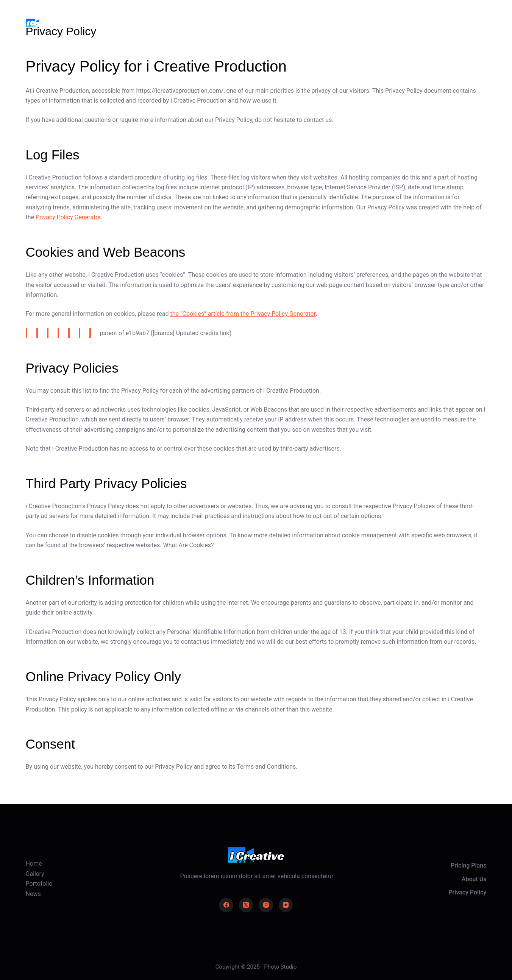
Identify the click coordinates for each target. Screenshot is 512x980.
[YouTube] (286, 905)
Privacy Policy (467, 892)
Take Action (463, 22)
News (324, 23)
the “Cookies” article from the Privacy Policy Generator (243, 314)
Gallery (231, 23)
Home (188, 23)
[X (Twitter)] (246, 905)
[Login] (422, 23)
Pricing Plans (468, 865)
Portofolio (278, 23)
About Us (474, 879)
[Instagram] (266, 905)
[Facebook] (226, 905)
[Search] (401, 23)
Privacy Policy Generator (68, 217)
